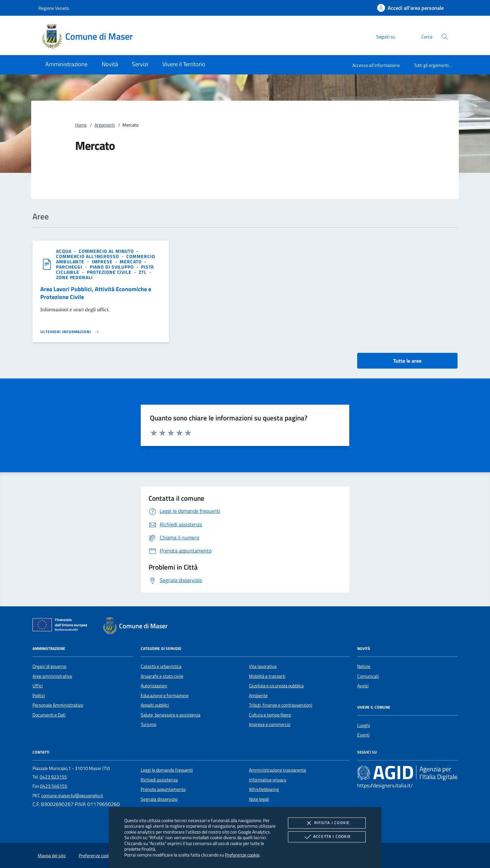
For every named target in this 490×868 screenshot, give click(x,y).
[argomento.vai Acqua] (64, 251)
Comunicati (368, 676)
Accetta (327, 837)
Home (81, 125)
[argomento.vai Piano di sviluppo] (112, 267)
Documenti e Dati (49, 715)
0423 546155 (54, 786)
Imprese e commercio (270, 724)
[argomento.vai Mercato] (131, 262)
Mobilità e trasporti (267, 676)
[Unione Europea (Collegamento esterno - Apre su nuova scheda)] (62, 626)
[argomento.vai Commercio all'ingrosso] (88, 256)
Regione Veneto (54, 8)
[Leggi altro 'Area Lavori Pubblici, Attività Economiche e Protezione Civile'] (70, 332)
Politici (39, 696)
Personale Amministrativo (58, 705)
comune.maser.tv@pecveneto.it (72, 796)
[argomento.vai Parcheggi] (70, 267)
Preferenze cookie (242, 855)
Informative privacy (268, 780)
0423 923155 (53, 777)
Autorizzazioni (154, 686)
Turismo (148, 724)
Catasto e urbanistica (161, 666)
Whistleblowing (264, 789)
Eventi (363, 735)
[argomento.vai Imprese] (103, 262)
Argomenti (105, 125)
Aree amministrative (52, 676)
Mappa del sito (52, 856)
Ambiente (258, 696)
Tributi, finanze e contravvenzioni (281, 705)
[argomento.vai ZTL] (143, 272)
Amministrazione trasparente (277, 770)
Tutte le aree (407, 361)
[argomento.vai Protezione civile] (110, 272)
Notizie (364, 666)
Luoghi (364, 725)
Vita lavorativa (263, 666)
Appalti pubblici (155, 705)
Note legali (259, 799)
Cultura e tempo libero (270, 715)
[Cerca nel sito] (445, 37)
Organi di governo (49, 666)
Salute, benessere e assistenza (171, 715)
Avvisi (363, 686)
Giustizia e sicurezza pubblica (276, 686)
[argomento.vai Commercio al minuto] (107, 251)
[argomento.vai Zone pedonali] (74, 277)
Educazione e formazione (165, 696)
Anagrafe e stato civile (162, 676)
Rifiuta (327, 823)
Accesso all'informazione (376, 65)
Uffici (38, 686)
